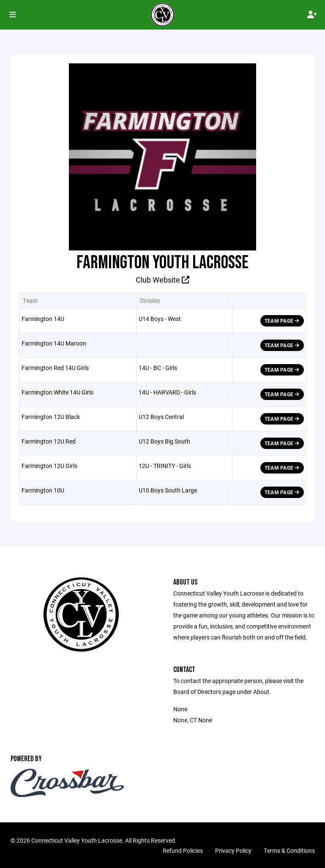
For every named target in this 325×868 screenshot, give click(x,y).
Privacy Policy (233, 850)
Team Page (282, 321)
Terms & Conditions (289, 850)
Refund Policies (183, 850)
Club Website (162, 280)
